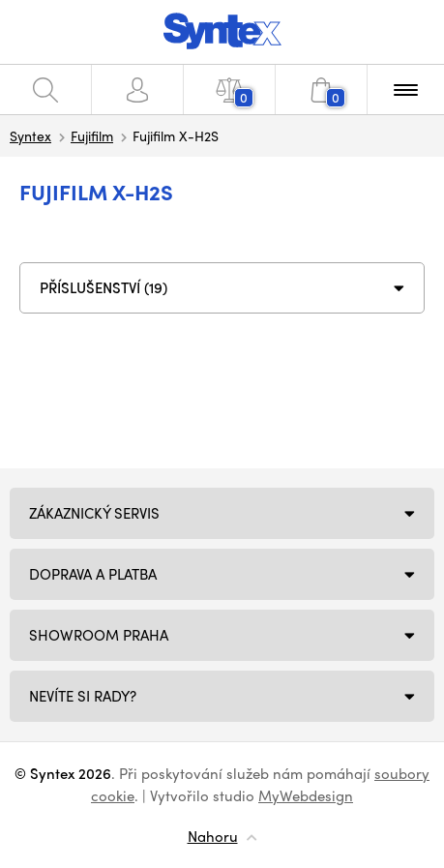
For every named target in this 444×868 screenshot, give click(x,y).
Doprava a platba (93, 574)
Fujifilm (92, 135)
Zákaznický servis (94, 513)
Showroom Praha (99, 635)
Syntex (30, 135)
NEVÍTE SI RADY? (83, 696)
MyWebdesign (306, 795)
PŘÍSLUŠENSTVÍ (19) (104, 287)
